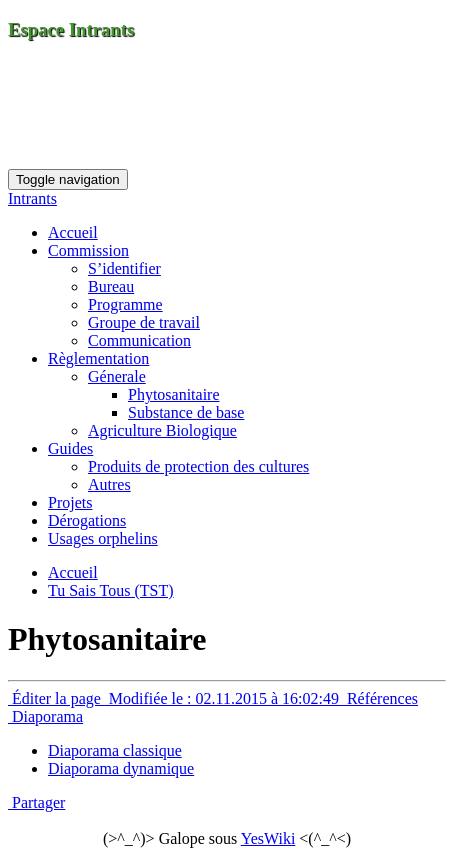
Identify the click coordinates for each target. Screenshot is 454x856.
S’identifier (124, 268)
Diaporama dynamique (121, 768)
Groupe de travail (144, 322)
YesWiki (268, 838)
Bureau (111, 286)
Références (380, 698)
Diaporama (45, 716)
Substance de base (186, 412)
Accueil (73, 232)
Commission (88, 250)
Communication (139, 340)
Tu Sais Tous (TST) (111, 590)
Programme (125, 304)
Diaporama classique (115, 750)
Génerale (117, 376)
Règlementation (98, 358)
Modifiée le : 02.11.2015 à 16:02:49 (224, 698)
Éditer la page (56, 698)
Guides (70, 448)
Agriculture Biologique (162, 430)
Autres (109, 484)
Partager (36, 802)
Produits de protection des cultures (198, 466)
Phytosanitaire (174, 394)
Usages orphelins (103, 538)
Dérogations (87, 520)
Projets (70, 502)
